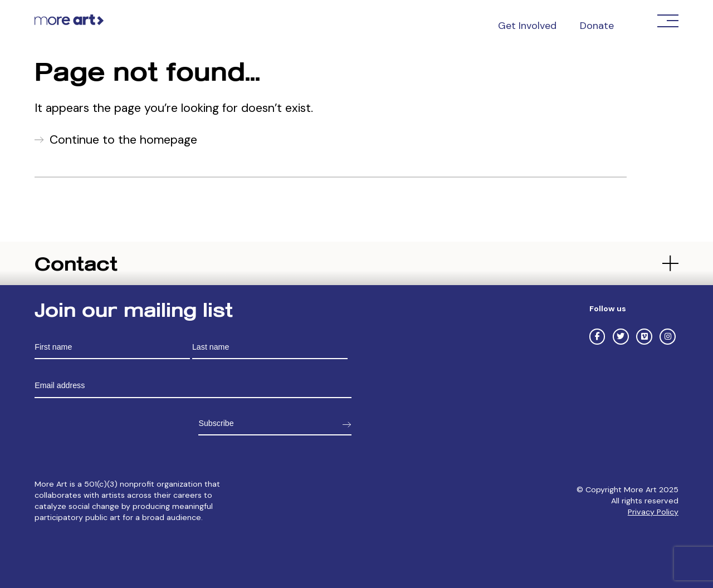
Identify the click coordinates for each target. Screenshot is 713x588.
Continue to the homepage (123, 140)
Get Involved (527, 26)
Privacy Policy (653, 512)
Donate (597, 26)
